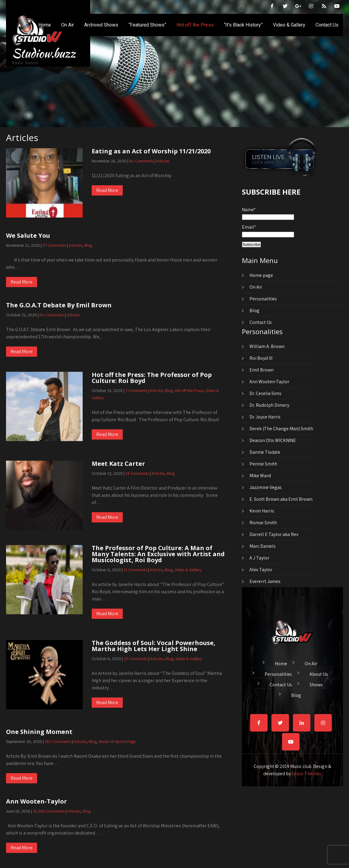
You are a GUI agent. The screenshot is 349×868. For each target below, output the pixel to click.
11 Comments (135, 570)
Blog (88, 245)
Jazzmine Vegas (266, 487)
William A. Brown (267, 346)
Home (45, 25)
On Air (68, 25)
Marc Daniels (263, 546)
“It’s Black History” (243, 25)
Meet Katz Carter (118, 464)
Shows (316, 684)
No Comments (141, 161)
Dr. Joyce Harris (265, 417)
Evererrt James (265, 581)
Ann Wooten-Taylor (36, 801)
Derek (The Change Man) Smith (281, 429)
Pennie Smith (263, 464)
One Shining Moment (39, 732)
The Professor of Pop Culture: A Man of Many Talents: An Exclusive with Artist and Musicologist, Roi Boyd (158, 554)
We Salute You (28, 235)
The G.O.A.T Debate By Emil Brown (59, 305)
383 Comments (58, 741)
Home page (261, 275)
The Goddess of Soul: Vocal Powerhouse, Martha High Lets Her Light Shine (154, 646)
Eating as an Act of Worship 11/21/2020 (151, 151)
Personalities (263, 299)
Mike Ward (260, 476)
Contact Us (327, 25)
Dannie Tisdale (265, 452)
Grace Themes (306, 774)
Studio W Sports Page (117, 741)
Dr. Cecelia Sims (265, 393)
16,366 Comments (49, 811)
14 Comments (137, 473)
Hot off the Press (195, 25)
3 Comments (136, 390)
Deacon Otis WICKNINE (273, 440)
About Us (319, 673)
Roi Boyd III (261, 358)
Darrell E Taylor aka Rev (274, 534)
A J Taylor (259, 558)
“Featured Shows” (147, 25)
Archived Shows (101, 25)
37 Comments (54, 245)
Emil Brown (262, 370)
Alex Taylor (261, 570)
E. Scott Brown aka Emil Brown (281, 499)
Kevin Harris (262, 511)
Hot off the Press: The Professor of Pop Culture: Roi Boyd (152, 378)
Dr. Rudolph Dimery (269, 405)
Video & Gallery (289, 25)
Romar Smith (263, 523)
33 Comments (136, 659)
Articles (163, 161)
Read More (107, 190)
